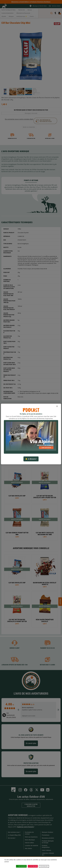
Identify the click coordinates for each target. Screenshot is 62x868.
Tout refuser (33, 866)
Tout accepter (21, 866)
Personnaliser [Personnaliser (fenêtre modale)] (44, 866)
